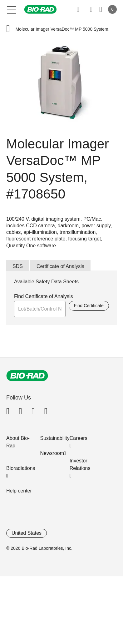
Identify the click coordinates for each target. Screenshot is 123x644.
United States (27, 533)
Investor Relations (80, 464)
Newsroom (52, 453)
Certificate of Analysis (60, 266)
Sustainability (55, 438)
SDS (18, 266)
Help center (19, 491)
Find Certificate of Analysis (44, 296)
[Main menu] (12, 9)
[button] (8, 29)
